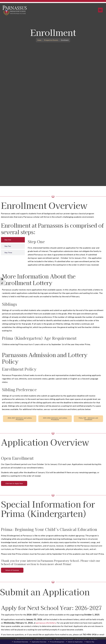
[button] (100, 10)
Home (39, 40)
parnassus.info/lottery (46, 623)
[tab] (13, 240)
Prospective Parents (51, 40)
